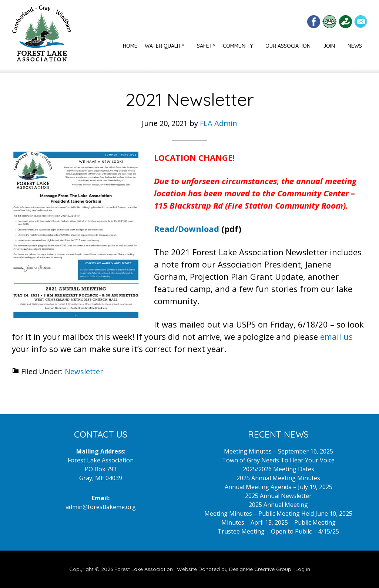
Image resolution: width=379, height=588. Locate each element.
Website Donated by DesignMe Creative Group (234, 569)
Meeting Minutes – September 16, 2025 (279, 451)
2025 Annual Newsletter (278, 496)
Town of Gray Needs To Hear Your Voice (278, 460)
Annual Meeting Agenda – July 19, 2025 (279, 487)
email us (336, 336)
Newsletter (84, 371)
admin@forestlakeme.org (101, 507)
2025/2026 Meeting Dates (279, 469)
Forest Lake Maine (41, 36)
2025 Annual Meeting (278, 505)
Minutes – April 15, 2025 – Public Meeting (279, 522)
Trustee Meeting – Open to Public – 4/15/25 (278, 531)
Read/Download (187, 229)
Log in (303, 569)
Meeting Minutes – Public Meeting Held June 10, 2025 (278, 514)
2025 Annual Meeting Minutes (278, 478)
